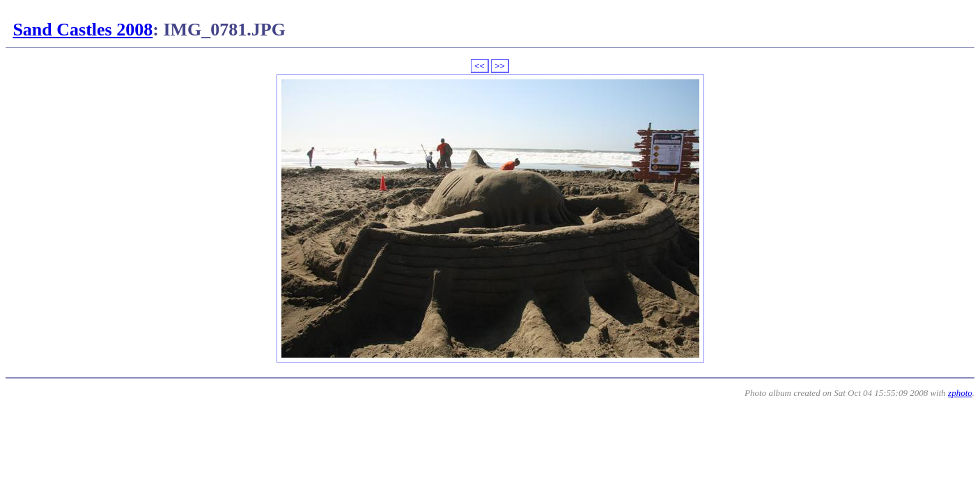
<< (480, 66)
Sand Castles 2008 (83, 30)
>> (500, 66)
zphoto (960, 393)
